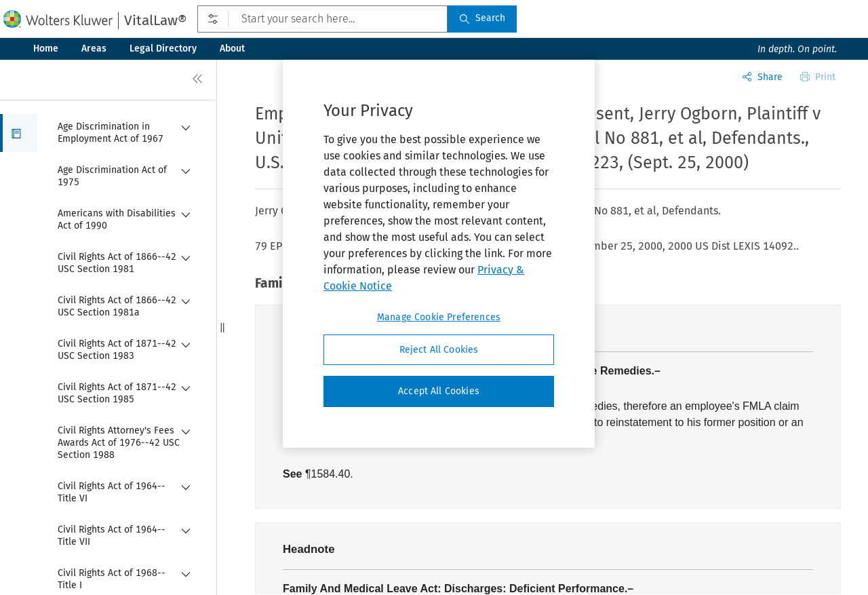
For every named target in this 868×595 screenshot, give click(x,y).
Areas (94, 49)
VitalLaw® (155, 20)
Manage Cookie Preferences (439, 317)
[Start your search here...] (322, 19)
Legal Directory (163, 49)
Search (482, 18)
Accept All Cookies (439, 391)
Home (46, 49)
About (232, 49)
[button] (19, 133)
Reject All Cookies (439, 350)
